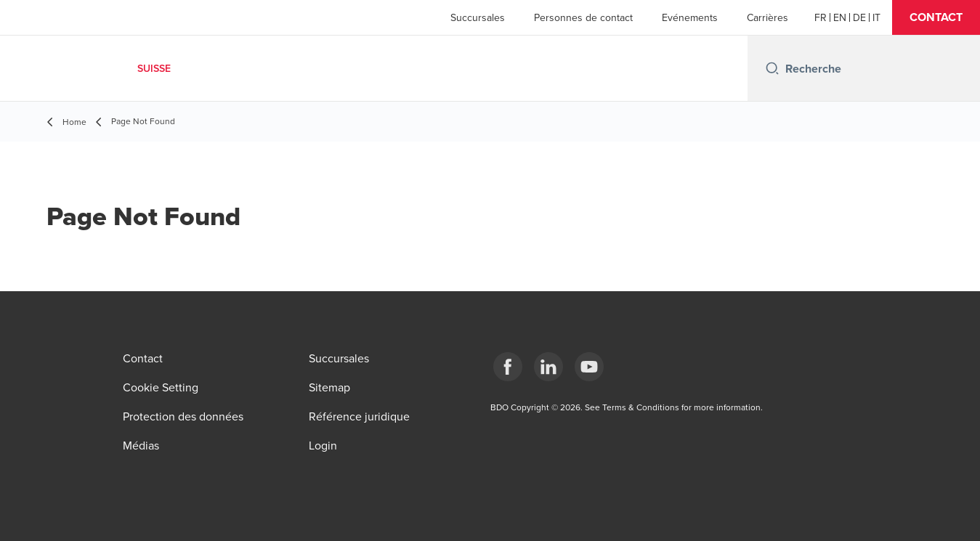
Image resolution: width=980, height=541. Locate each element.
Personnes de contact (583, 17)
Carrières (768, 17)
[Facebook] (508, 367)
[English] (840, 17)
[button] (936, 17)
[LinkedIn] (548, 367)
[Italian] (876, 17)
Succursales (478, 17)
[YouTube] (589, 367)
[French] (821, 17)
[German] (859, 17)
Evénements (690, 17)
